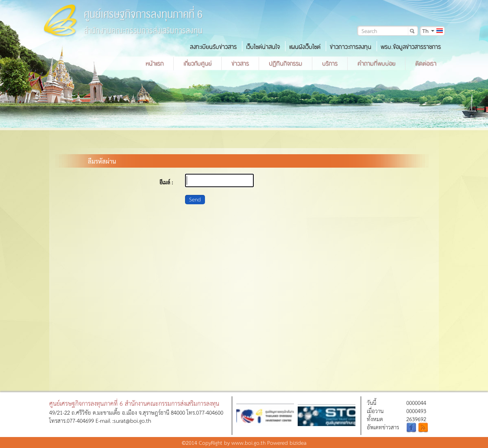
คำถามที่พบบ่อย (376, 63)
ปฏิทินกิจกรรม (285, 63)
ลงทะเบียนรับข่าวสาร (213, 47)
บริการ (330, 63)
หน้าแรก (155, 63)
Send (195, 199)
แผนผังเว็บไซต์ (305, 47)
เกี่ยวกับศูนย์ (197, 63)
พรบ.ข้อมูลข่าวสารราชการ (411, 47)
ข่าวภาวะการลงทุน (351, 47)
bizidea (298, 443)
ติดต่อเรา (426, 63)
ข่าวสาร (240, 63)
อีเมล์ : (166, 182)
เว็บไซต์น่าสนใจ (263, 47)
